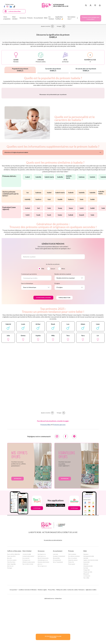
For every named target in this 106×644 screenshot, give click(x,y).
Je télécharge (37, 557)
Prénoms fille (71, 611)
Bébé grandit (86, 623)
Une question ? (14, 638)
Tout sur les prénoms (73, 607)
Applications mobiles (91, 638)
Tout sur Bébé (86, 627)
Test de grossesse (26, 609)
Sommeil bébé (86, 611)
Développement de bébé (89, 605)
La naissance (56, 603)
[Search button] (86, 5)
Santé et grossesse (42, 605)
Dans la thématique (27, 332)
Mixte (63, 317)
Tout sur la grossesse (42, 615)
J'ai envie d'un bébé (27, 603)
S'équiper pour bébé (88, 621)
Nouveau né (86, 603)
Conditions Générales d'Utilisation (28, 638)
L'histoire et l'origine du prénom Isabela (16, 201)
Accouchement (58, 600)
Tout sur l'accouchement (58, 611)
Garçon (53, 317)
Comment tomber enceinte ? (28, 605)
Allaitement (86, 613)
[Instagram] (7, 6)
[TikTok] (14, 6)
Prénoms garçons (59, 473)
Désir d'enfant (27, 600)
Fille (43, 317)
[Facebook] (4, 6)
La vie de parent (87, 625)
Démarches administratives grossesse (44, 612)
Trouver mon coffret (11, 605)
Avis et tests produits (12, 609)
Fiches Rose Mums (11, 611)
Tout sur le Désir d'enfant (28, 613)
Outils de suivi (10, 615)
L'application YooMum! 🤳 (59, 18)
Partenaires (82, 638)
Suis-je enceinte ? (26, 607)
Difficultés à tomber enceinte (29, 611)
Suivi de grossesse (42, 603)
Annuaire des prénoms (73, 609)
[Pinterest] (74, 485)
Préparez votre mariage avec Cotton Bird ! (91, 18)
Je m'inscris (18, 527)
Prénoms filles (46, 473)
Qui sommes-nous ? (72, 18)
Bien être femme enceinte (43, 607)
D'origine (57, 332)
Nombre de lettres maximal (63, 323)
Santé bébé (86, 607)
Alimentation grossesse (43, 609)
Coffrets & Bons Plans (15, 11)
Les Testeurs (51, 18)
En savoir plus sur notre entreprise (53, 589)
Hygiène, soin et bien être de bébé (91, 609)
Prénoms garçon (72, 613)
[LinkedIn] (11, 6)
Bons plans (10, 607)
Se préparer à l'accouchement (59, 605)
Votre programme (7, 18)
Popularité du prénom (20, 70)
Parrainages (10, 617)
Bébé (85, 600)
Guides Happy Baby (11, 613)
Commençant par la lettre (29, 323)
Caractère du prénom (53, 70)
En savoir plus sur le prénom (86, 70)
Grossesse (41, 600)
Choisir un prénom (72, 603)
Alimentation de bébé (88, 615)
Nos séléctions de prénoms (74, 605)
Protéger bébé (87, 619)
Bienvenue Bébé (56, 607)
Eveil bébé (86, 617)
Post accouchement (57, 609)
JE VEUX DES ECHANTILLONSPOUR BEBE (53, 637)
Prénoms (71, 600)
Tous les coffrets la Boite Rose (14, 603)
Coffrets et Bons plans (14, 600)
